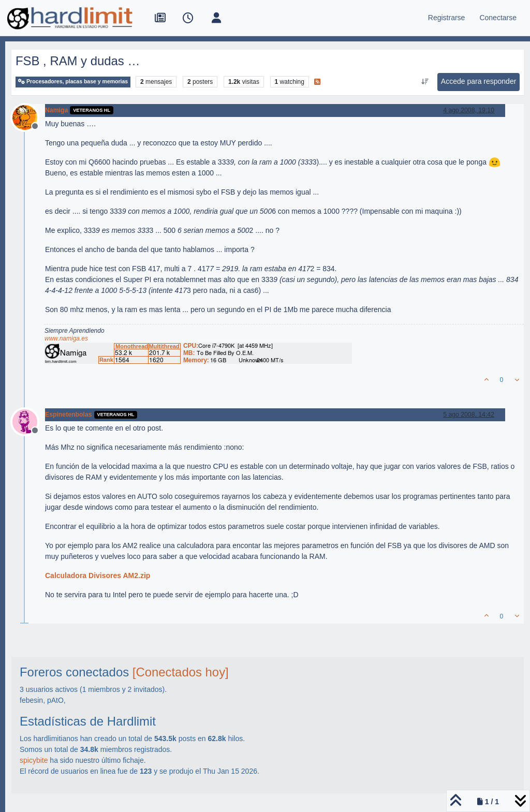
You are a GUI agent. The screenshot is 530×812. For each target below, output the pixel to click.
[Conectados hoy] (181, 672)
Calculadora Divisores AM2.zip (98, 575)
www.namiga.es (66, 338)
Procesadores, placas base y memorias (73, 82)
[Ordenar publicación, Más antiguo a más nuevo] (425, 82)
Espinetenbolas (69, 415)
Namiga (56, 110)
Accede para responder (479, 81)
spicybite (34, 760)
